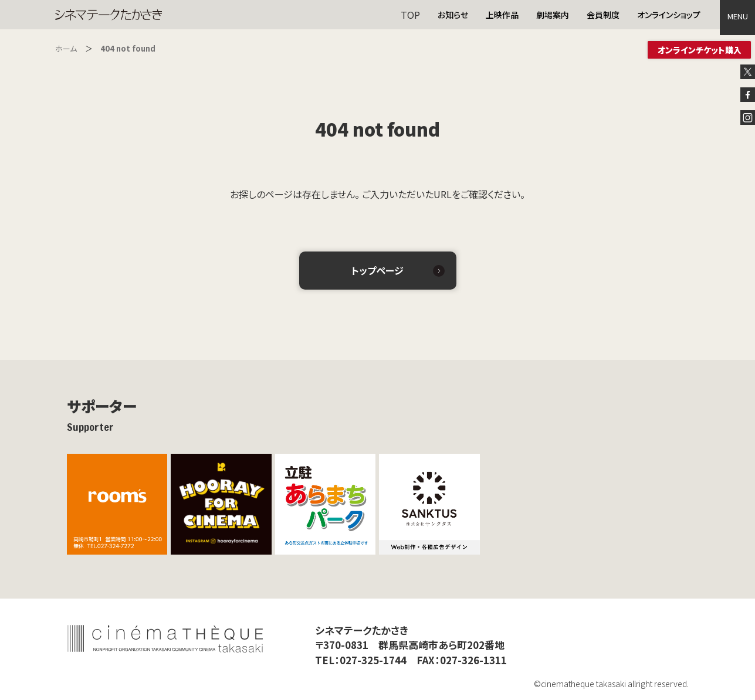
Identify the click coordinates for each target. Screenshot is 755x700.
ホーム (66, 48)
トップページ (378, 270)
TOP (410, 15)
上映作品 (502, 15)
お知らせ (453, 15)
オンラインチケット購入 (700, 50)
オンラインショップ (669, 15)
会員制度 (603, 15)
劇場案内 (553, 15)
